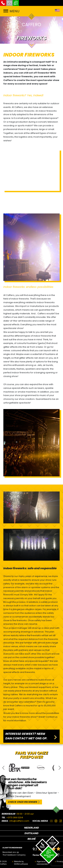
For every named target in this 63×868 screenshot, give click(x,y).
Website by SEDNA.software (21, 863)
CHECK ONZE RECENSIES (23, 802)
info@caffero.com (19, 821)
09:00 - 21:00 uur (25, 814)
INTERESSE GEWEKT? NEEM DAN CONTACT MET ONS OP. (26, 736)
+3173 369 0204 (15, 818)
